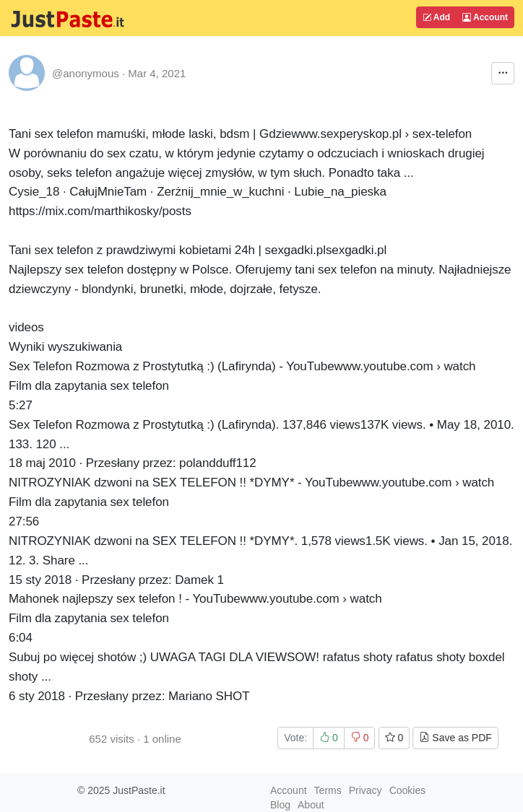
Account (485, 17)
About (311, 805)
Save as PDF (455, 738)
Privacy (366, 790)
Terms (328, 790)
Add (436, 17)
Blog (280, 805)
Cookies (408, 790)
